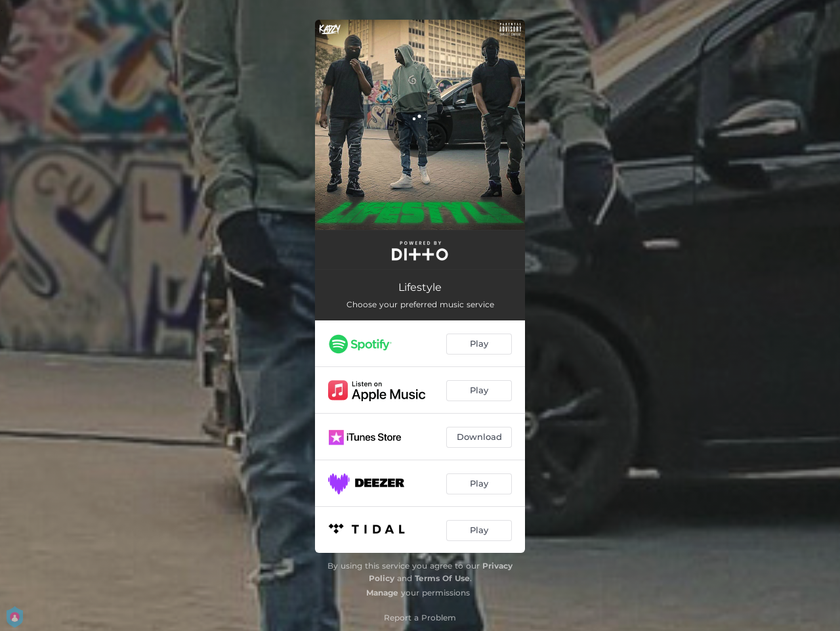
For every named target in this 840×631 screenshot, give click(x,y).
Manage (382, 593)
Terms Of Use (442, 578)
